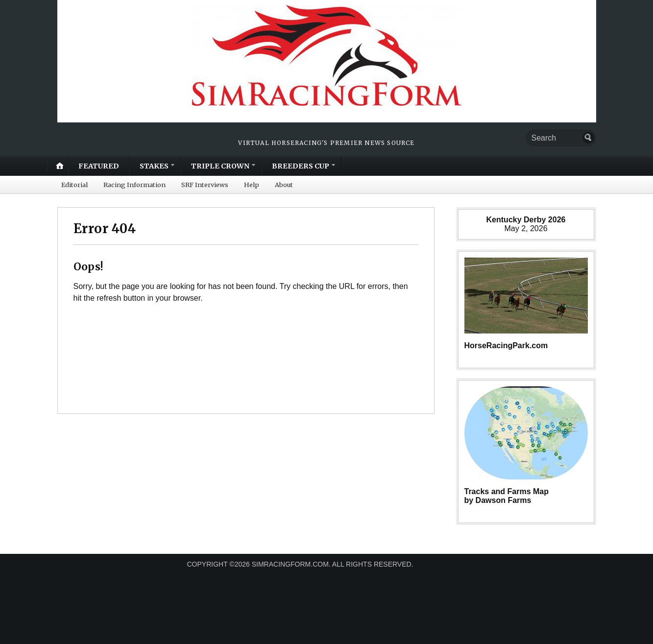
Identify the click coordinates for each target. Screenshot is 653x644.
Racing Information (134, 185)
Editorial (74, 185)
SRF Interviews (205, 185)
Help (252, 185)
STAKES (154, 166)
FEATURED (99, 166)
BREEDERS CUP (301, 166)
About (284, 185)
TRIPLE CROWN (220, 166)
